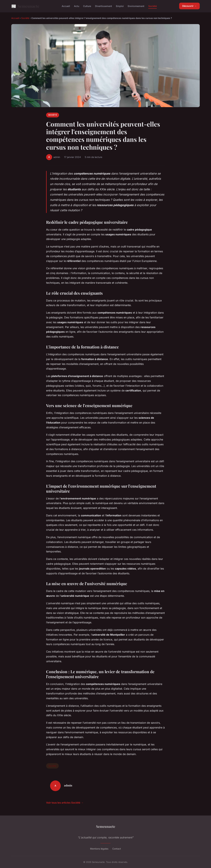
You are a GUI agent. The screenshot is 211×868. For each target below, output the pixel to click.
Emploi (120, 6)
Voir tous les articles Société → (65, 803)
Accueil (66, 6)
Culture (87, 6)
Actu (77, 6)
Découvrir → (189, 6)
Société (153, 6)
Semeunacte (25, 6)
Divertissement (104, 6)
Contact (117, 849)
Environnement (136, 6)
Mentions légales (99, 849)
